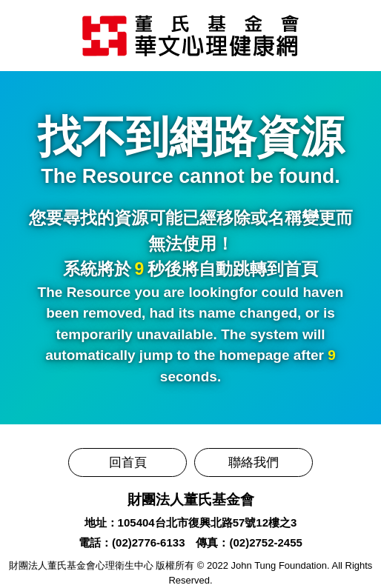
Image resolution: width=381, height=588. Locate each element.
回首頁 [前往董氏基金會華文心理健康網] (128, 462)
